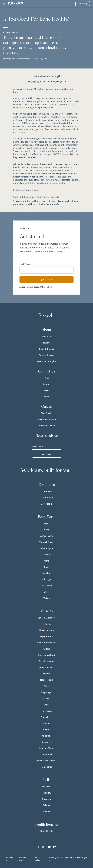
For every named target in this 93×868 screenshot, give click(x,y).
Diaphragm (47, 692)
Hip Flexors (46, 711)
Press (46, 397)
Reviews (46, 343)
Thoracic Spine (47, 542)
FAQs (47, 378)
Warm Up (46, 787)
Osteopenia (46, 491)
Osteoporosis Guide (46, 419)
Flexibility (46, 793)
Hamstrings (46, 767)
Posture (46, 811)
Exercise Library (46, 355)
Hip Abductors (46, 630)
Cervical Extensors (46, 618)
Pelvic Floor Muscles (46, 761)
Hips (46, 523)
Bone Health (46, 831)
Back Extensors (47, 661)
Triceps (47, 674)
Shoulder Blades (46, 748)
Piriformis (47, 624)
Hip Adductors (46, 667)
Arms (47, 561)
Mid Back (46, 736)
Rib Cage (47, 579)
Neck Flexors (47, 680)
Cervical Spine (46, 548)
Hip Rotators (46, 636)
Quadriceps (46, 717)
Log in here (47, 287)
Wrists (46, 598)
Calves (47, 723)
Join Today (83, 4)
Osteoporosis (47, 498)
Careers (47, 390)
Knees (46, 567)
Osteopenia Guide (47, 426)
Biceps (46, 730)
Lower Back (47, 754)
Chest (47, 592)
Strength (46, 799)
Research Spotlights (46, 361)
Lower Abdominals (47, 643)
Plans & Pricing (47, 349)
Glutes (47, 649)
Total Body (46, 586)
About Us (47, 337)
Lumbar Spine (46, 536)
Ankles (47, 573)
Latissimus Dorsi (46, 655)
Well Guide (47, 413)
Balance (46, 805)
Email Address (26, 264)
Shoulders (47, 555)
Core (46, 530)
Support (46, 384)
